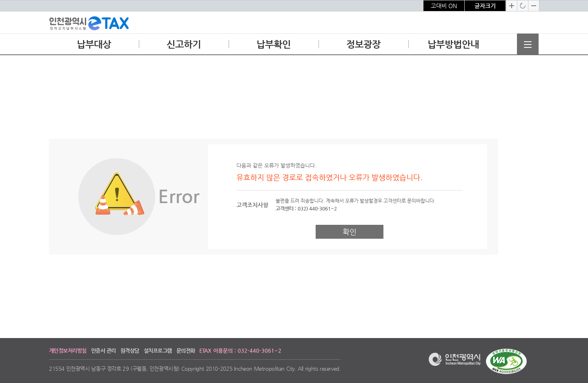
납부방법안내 (453, 47)
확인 (350, 232)
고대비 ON (444, 6)
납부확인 (273, 47)
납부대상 (94, 47)
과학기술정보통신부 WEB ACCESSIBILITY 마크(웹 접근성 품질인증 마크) (506, 361)
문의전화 (186, 351)
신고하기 (184, 47)
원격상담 (130, 351)
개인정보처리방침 (68, 351)
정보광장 (363, 47)
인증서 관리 (104, 351)
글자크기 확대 (512, 6)
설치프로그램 (158, 351)
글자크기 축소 (534, 6)
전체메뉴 (528, 44)
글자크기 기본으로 (523, 6)
